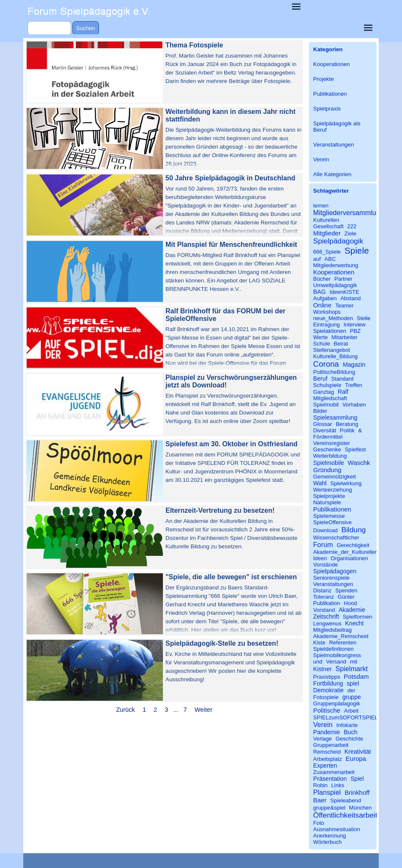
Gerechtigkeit (353, 545)
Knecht (354, 623)
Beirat (341, 344)
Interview (355, 325)
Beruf (320, 379)
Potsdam (356, 676)
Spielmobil (326, 405)
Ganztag (324, 392)
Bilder (320, 411)
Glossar (323, 424)
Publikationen (330, 94)
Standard (343, 379)
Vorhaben (354, 405)
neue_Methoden (333, 318)
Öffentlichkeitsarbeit (345, 815)
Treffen (354, 385)
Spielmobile (329, 463)
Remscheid (327, 752)
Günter (346, 597)
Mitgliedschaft (330, 398)
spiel (353, 683)
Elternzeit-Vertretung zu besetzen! (220, 510)
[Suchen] (49, 28)
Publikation (327, 603)
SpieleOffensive (332, 522)
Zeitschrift (326, 616)
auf (317, 259)
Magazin (354, 365)
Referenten (343, 643)
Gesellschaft (328, 226)
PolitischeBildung (334, 372)
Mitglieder (327, 233)
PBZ (355, 331)
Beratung (347, 424)
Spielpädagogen (335, 571)
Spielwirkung (346, 483)
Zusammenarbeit (334, 772)
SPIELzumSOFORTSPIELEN (349, 717)
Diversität (325, 430)
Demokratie (328, 690)
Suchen (86, 28)
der (351, 690)
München (361, 808)
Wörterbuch (327, 842)
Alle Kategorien (332, 174)
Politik (347, 430)
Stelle (364, 318)
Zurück (125, 710)
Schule (322, 344)
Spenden (346, 590)
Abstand (351, 298)
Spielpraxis (327, 109)
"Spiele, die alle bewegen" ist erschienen (231, 577)
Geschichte (349, 739)
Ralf (343, 392)
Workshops (327, 312)
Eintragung (326, 325)
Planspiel (327, 792)
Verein (321, 159)
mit (354, 662)
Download (325, 530)
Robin (320, 785)
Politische (327, 710)
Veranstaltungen (333, 145)
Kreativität (358, 752)
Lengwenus (327, 623)
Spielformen (358, 617)
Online (322, 305)
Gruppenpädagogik (337, 704)
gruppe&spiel (329, 808)
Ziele (350, 234)
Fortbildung (328, 683)
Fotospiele (326, 697)
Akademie (352, 610)
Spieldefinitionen (333, 649)
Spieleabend (346, 800)
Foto (319, 823)
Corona (326, 364)
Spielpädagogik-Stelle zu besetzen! (222, 643)
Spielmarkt (352, 669)
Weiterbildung (330, 456)
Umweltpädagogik (335, 285)
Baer (320, 800)
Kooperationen (332, 64)
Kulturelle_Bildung (335, 356)
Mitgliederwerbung (336, 265)
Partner (343, 279)
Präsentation (330, 779)
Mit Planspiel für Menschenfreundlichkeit (231, 245)
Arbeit (351, 711)
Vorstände (326, 565)
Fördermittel (328, 437)
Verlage (322, 739)
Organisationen (349, 558)
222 (352, 226)
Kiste (319, 643)
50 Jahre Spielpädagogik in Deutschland (230, 178)
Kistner (322, 669)
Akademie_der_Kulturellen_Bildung (356, 552)
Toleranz (324, 597)
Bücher (322, 279)
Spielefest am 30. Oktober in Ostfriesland (231, 444)
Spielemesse (329, 516)
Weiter (204, 710)
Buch (350, 732)
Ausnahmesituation (337, 829)
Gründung (327, 470)
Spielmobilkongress (337, 655)
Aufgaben (325, 298)
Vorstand (324, 610)
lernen (321, 206)
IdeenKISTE (344, 292)
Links (338, 785)
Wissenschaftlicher (336, 538)
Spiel (357, 779)
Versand (336, 662)
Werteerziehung (333, 490)
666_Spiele (327, 252)
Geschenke (327, 449)
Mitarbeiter (344, 337)
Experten (325, 766)
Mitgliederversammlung (348, 213)
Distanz (322, 590)
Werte (321, 337)
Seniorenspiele (331, 578)
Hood (351, 603)
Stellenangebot (332, 350)
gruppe (352, 697)
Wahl (320, 483)
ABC (330, 259)
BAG (319, 292)
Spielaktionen (330, 331)
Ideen (320, 558)
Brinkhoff (357, 792)
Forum (323, 545)
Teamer (344, 305)
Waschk (359, 463)
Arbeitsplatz (328, 759)
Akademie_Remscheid (341, 636)
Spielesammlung (335, 417)
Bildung (354, 530)
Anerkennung (330, 836)
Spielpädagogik (338, 241)
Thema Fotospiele (194, 45)
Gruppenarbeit (331, 745)
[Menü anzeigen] (296, 6)
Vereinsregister (332, 443)
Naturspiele (327, 502)
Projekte (324, 79)
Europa (356, 759)
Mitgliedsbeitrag (332, 630)
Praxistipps (327, 677)
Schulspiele (327, 385)
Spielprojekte (329, 496)
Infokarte (347, 725)
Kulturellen (326, 220)
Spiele (357, 250)
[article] (164, 72)
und (318, 662)
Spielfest (355, 449)
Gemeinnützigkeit (335, 477)
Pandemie (327, 732)
